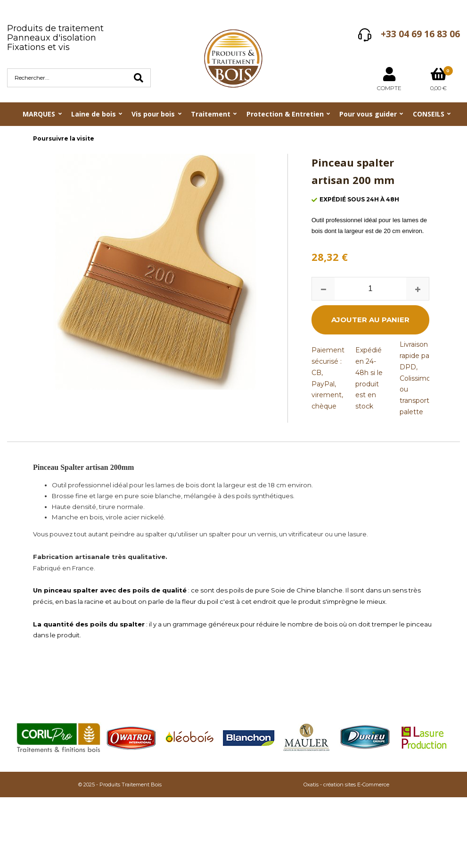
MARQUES (39, 114)
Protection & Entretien (285, 114)
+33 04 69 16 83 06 (420, 34)
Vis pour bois (153, 114)
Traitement (211, 114)
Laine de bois (94, 114)
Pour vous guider (368, 114)
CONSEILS (429, 114)
